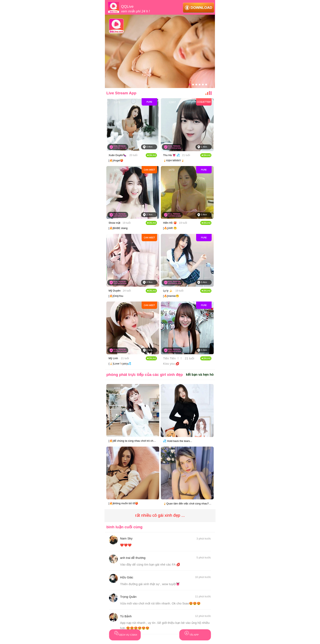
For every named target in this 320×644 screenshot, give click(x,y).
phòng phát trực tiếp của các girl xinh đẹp (145, 375)
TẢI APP (189, 633)
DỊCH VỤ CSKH (123, 633)
